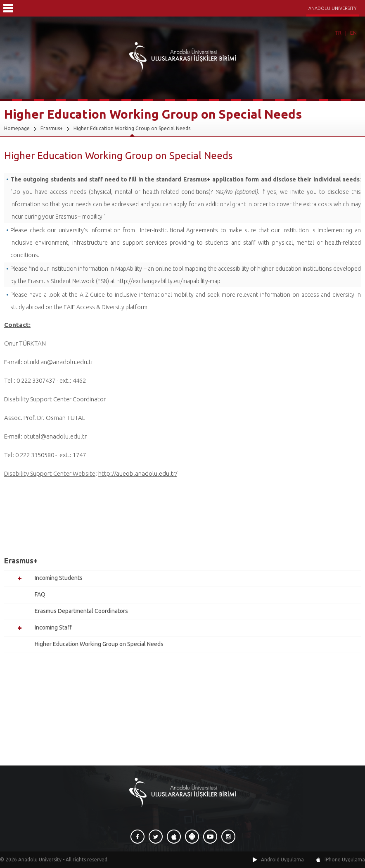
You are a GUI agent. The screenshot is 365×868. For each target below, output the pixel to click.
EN (353, 33)
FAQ (40, 594)
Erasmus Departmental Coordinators (81, 611)
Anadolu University (40, 860)
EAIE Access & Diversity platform (105, 307)
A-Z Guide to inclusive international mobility (136, 295)
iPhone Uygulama (345, 860)
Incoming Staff (53, 627)
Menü (8, 8)
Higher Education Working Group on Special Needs (132, 128)
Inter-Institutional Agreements (179, 230)
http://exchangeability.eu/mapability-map (168, 281)
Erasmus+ (52, 128)
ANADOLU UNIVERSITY (333, 8)
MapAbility (129, 269)
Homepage (17, 128)
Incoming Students (59, 578)
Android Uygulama (282, 860)
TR (338, 33)
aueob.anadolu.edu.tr (146, 473)
